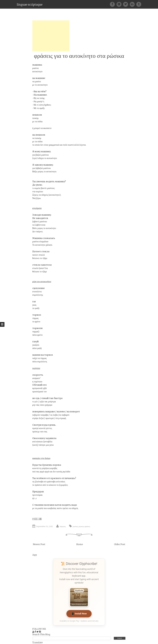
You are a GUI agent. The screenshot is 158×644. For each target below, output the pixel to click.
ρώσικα (75, 526)
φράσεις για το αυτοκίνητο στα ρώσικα (79, 56)
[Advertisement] (51, 36)
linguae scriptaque (30, 5)
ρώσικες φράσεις (84, 526)
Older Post (120, 544)
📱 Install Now (79, 614)
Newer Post (39, 544)
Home (80, 544)
